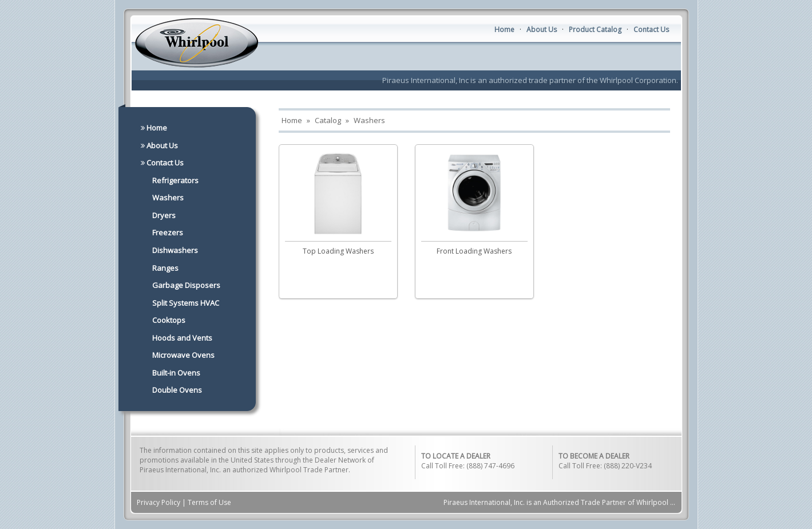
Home (504, 29)
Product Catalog (595, 29)
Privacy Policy (159, 502)
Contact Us (651, 29)
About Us (542, 29)
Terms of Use (209, 502)
